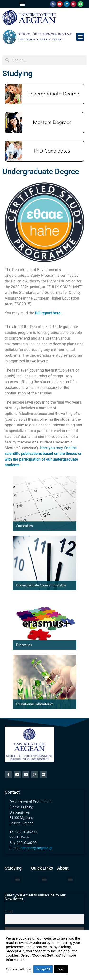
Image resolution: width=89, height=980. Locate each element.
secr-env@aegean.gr (37, 848)
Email (9, 912)
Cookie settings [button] (19, 969)
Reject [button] (61, 969)
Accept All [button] (43, 969)
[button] (22, 4)
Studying (17, 74)
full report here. (48, 313)
